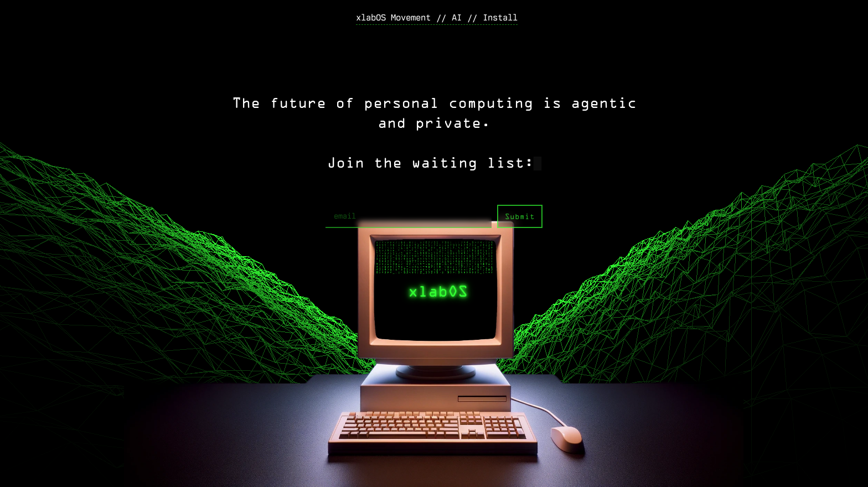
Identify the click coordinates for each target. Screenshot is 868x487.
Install (500, 17)
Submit (520, 217)
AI (457, 17)
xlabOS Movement (393, 17)
